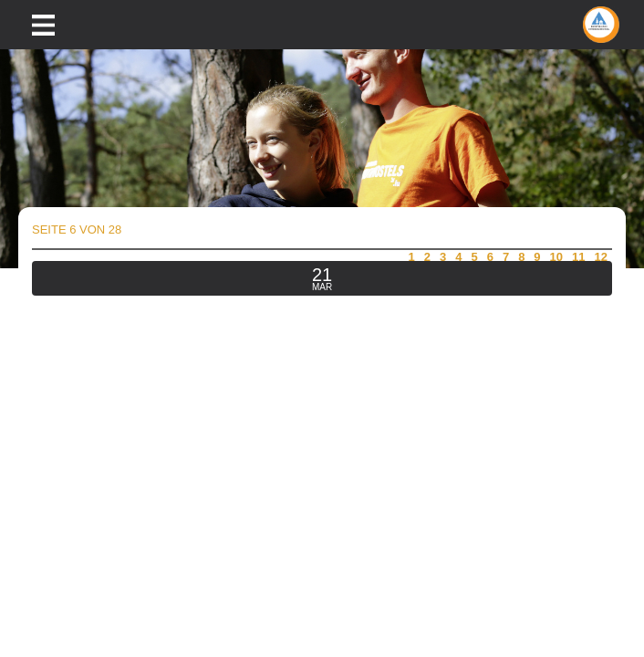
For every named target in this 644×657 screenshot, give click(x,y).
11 (578, 257)
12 (601, 257)
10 (556, 257)
